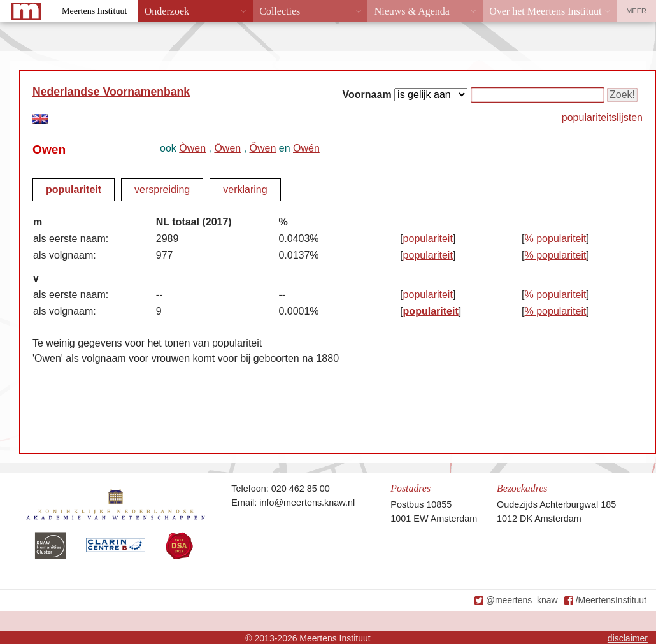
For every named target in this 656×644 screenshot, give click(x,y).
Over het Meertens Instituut (545, 11)
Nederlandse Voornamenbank (111, 92)
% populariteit (556, 239)
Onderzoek (167, 11)
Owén (306, 148)
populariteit (74, 190)
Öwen (227, 148)
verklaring (245, 190)
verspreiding (162, 190)
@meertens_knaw (522, 600)
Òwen (192, 148)
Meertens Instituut (94, 11)
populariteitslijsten (602, 118)
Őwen (263, 148)
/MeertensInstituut (611, 600)
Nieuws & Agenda (412, 11)
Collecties (280, 11)
